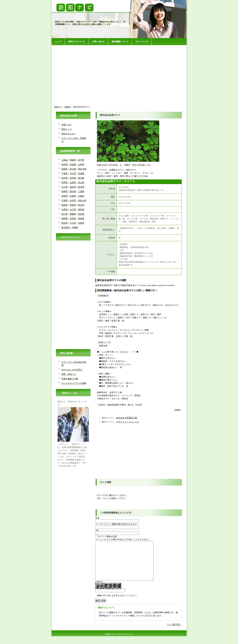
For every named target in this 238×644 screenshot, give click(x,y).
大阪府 (81, 196)
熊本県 (65, 223)
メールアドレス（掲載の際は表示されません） (117, 524)
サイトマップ (142, 42)
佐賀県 (73, 219)
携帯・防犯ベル (69, 374)
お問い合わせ (98, 42)
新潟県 (81, 178)
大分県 (73, 223)
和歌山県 (82, 201)
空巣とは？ (67, 125)
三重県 (81, 192)
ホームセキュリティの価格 (74, 383)
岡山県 (81, 205)
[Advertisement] (119, 73)
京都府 (73, 196)
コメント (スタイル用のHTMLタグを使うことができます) (122, 539)
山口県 (73, 210)
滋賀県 (65, 196)
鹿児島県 (66, 228)
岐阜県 (81, 187)
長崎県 (81, 219)
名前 (97, 518)
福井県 (73, 187)
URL (97, 530)
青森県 (73, 160)
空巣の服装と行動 (70, 379)
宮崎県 (81, 223)
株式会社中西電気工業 (127, 418)
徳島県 (81, 210)
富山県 (81, 183)
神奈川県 (82, 169)
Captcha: (99, 589)
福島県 (67, 107)
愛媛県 (73, 214)
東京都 (73, 169)
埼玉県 (73, 174)
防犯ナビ (58, 107)
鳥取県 (65, 205)
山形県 (81, 165)
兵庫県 (65, 201)
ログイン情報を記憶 (106, 536)
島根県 (73, 205)
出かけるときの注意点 (72, 370)
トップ (58, 42)
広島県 (65, 210)
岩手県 (81, 160)
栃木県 (65, 178)
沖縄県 (75, 228)
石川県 (65, 187)
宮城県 (73, 165)
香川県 (65, 214)
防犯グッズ (67, 129)
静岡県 (65, 192)
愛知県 (73, 192)
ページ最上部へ (174, 632)
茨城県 (81, 174)
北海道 (65, 160)
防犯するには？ (69, 134)
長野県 (65, 183)
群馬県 (73, 178)
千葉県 (65, 174)
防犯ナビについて (77, 42)
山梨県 (73, 183)
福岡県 (65, 219)
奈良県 (73, 201)
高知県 (81, 214)
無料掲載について (120, 42)
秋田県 (65, 165)
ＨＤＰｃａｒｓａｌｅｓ (128, 422)
